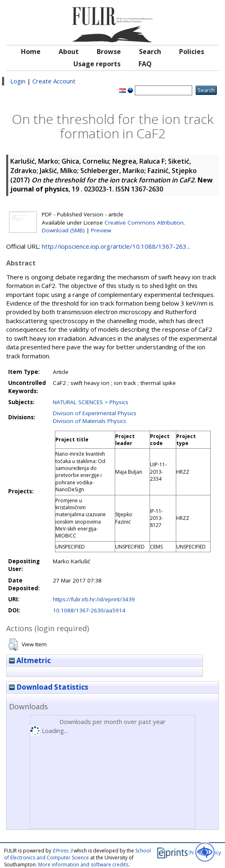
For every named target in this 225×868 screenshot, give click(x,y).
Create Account (54, 81)
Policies (192, 52)
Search (150, 52)
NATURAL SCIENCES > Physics (91, 402)
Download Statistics (49, 687)
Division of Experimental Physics (95, 413)
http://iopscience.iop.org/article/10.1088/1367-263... (116, 246)
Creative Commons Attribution (144, 223)
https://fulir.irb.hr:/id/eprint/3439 (94, 599)
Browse (109, 52)
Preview (101, 230)
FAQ (145, 64)
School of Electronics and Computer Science (77, 854)
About (69, 52)
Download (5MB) (63, 230)
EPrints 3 (62, 851)
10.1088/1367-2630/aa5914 (89, 610)
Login (18, 81)
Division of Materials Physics (90, 421)
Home (31, 52)
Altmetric (30, 660)
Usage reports (97, 64)
